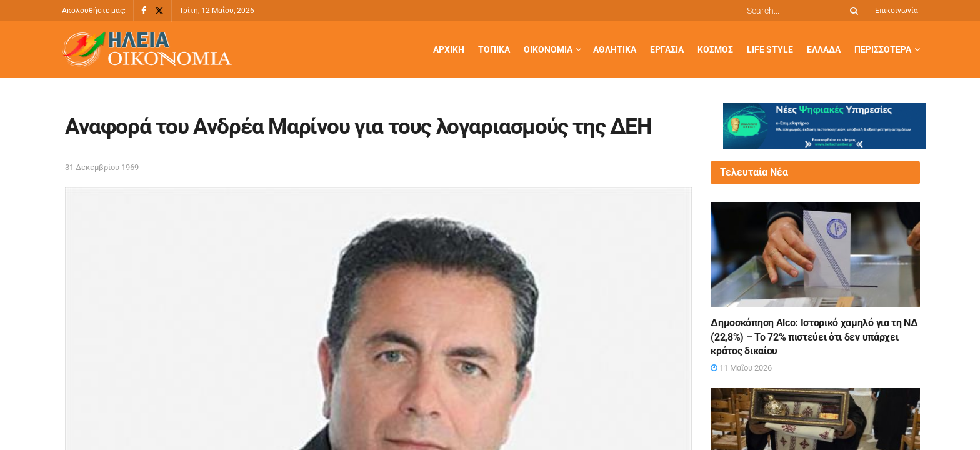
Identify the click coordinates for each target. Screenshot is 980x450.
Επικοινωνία (897, 11)
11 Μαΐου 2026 (741, 368)
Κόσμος (715, 49)
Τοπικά (494, 49)
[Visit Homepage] (147, 50)
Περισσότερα (883, 49)
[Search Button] (852, 11)
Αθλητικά (615, 49)
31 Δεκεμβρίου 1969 (102, 167)
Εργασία (667, 49)
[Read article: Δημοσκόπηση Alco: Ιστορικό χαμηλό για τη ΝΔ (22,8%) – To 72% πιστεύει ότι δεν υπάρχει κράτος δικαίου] (815, 255)
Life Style (770, 49)
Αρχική (449, 49)
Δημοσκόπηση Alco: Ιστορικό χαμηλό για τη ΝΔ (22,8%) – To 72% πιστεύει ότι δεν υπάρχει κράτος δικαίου (814, 337)
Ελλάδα (824, 49)
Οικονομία (548, 49)
